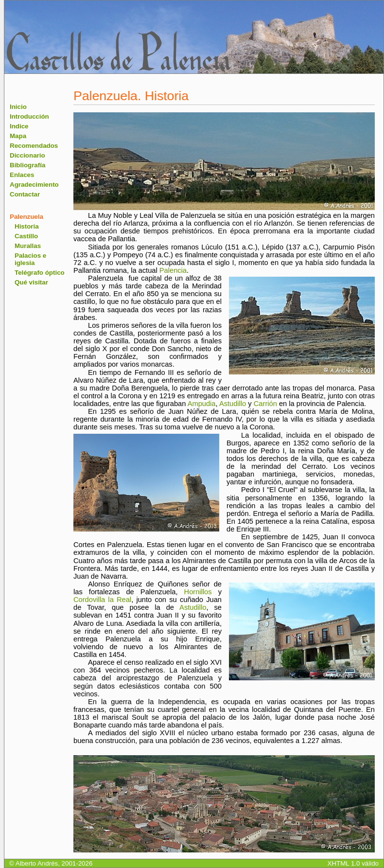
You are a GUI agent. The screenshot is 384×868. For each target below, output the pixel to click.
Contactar (25, 194)
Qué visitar (31, 282)
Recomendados (34, 146)
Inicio (18, 107)
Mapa (18, 136)
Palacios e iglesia (30, 259)
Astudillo (233, 404)
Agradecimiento (34, 185)
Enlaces (22, 175)
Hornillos (198, 592)
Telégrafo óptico (40, 273)
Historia (27, 226)
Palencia (173, 270)
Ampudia (202, 404)
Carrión (265, 404)
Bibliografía (27, 165)
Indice (19, 126)
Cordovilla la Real (102, 600)
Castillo (26, 236)
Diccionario (27, 155)
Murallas (28, 246)
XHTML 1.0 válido (353, 863)
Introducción (29, 116)
